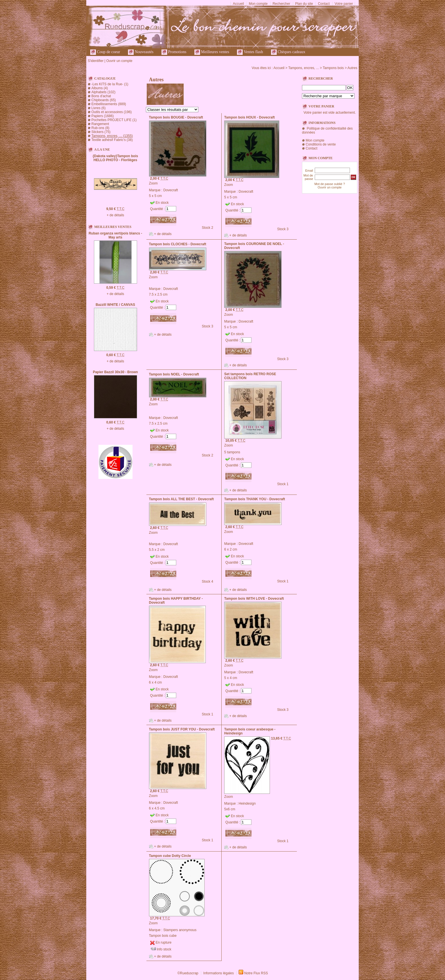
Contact (324, 4)
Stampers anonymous (180, 930)
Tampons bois (333, 68)
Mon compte (258, 4)
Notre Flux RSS (256, 973)
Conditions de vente (321, 144)
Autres (352, 68)
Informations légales (218, 973)
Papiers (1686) (103, 116)
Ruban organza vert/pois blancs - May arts (115, 235)
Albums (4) (100, 88)
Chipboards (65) (104, 100)
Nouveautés (141, 52)
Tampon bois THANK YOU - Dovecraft (255, 499)
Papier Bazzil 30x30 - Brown (115, 372)
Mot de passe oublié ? (330, 184)
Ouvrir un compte (119, 61)
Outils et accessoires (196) (112, 112)
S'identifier (96, 61)
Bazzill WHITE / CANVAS (115, 305)
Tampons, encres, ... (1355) (112, 136)
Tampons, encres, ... (304, 68)
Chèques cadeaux (288, 52)
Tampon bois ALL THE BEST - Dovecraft (181, 499)
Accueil (239, 4)
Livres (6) (98, 108)
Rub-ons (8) (100, 128)
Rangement (100, 124)
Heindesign (247, 803)
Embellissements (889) (109, 104)
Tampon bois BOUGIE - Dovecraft (176, 117)
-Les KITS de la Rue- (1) (110, 84)
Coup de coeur (105, 52)
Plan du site (304, 4)
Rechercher (281, 4)
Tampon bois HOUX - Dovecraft (249, 117)
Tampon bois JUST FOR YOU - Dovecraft (182, 729)
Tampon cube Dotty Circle (170, 856)
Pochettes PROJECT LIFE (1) (114, 120)
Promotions (174, 52)
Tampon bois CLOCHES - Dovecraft (178, 244)
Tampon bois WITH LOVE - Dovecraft (254, 599)
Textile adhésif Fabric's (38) (112, 140)
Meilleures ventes (212, 52)
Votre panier (344, 4)
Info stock (164, 949)
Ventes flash (250, 52)
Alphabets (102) (103, 92)
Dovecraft (171, 190)
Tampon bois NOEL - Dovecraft (174, 374)
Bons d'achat (101, 96)
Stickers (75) (101, 132)
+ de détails (116, 215)
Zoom (153, 183)
